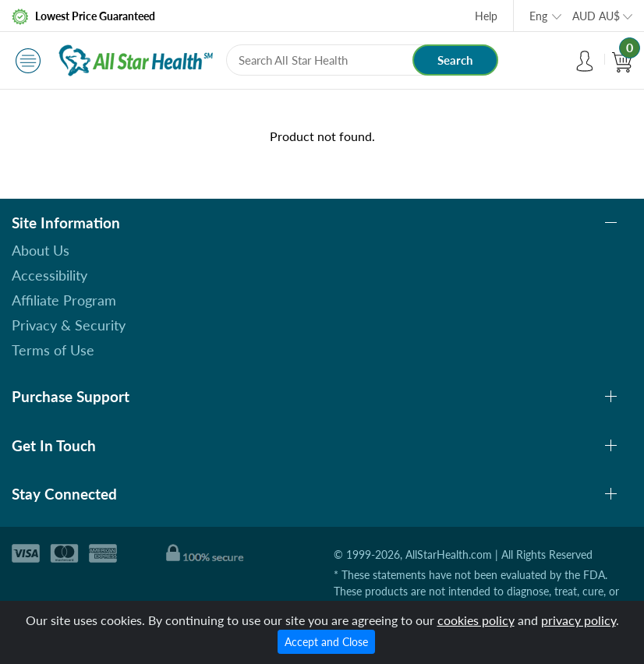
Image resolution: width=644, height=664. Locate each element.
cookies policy (476, 620)
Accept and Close (326, 642)
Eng (538, 16)
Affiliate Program (64, 300)
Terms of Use (53, 350)
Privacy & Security (69, 325)
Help (486, 16)
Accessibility (50, 275)
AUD (596, 16)
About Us (41, 250)
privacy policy (579, 620)
